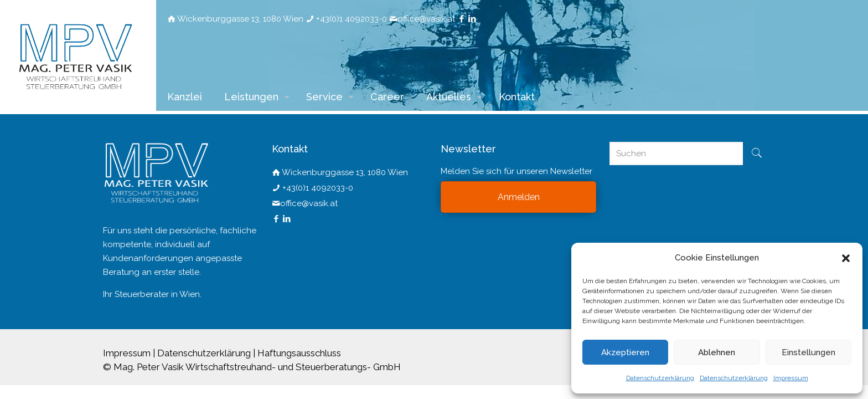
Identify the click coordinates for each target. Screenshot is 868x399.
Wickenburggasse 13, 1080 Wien (240, 19)
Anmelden (519, 197)
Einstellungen (808, 352)
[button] (846, 258)
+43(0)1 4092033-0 (352, 19)
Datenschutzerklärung (660, 378)
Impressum (791, 378)
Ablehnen (717, 352)
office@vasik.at (426, 19)
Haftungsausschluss (299, 353)
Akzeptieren (625, 352)
